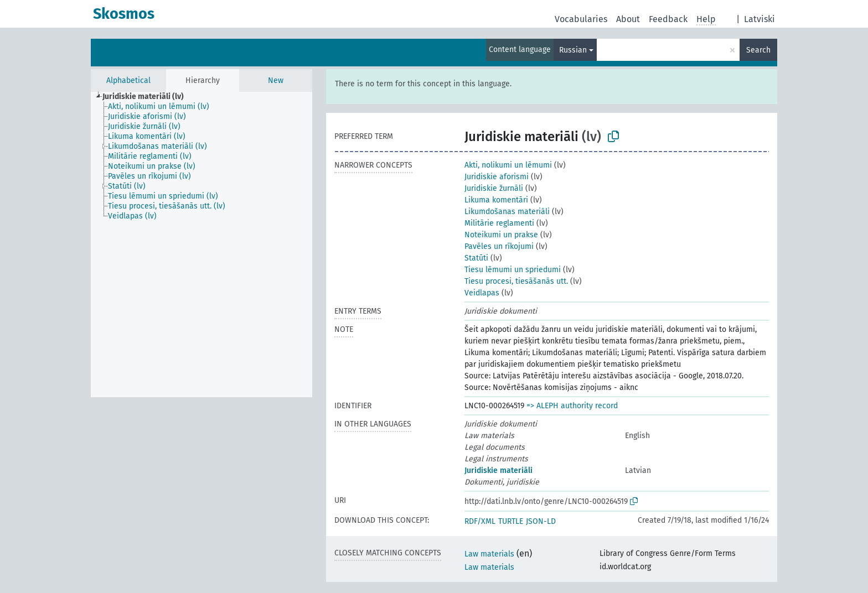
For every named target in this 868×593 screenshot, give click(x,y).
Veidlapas (482, 293)
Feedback (668, 19)
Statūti (476, 258)
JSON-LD (541, 521)
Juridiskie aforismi (497, 177)
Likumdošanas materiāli (507, 212)
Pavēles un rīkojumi (499, 246)
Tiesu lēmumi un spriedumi (513, 270)
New (276, 80)
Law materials (489, 554)
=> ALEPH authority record (572, 406)
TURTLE (511, 521)
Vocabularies (581, 19)
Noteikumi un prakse (501, 235)
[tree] (201, 245)
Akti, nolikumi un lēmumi (508, 165)
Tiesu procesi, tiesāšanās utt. (516, 281)
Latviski (759, 19)
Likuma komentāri (496, 200)
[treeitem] (148, 97)
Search (758, 50)
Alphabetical (128, 80)
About (628, 19)
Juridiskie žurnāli (494, 188)
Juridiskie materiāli (498, 470)
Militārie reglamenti (499, 223)
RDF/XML (480, 521)
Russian (573, 50)
